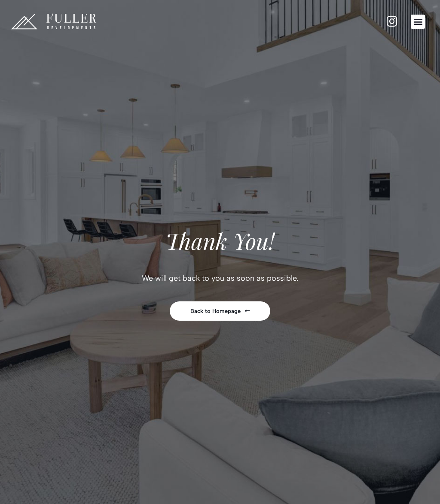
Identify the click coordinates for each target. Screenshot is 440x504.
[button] (418, 22)
